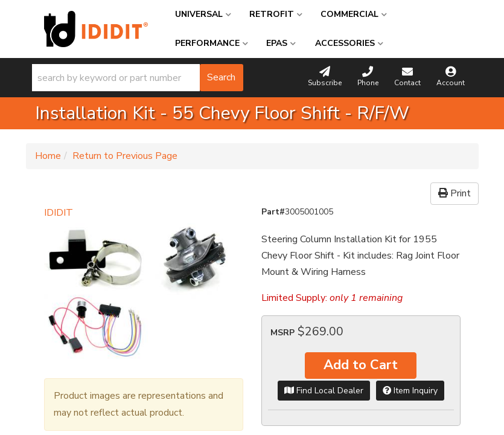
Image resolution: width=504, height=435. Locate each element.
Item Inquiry (410, 391)
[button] (138, 78)
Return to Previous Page (125, 156)
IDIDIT (59, 213)
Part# (273, 212)
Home (48, 156)
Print (455, 193)
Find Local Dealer (324, 391)
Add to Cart (361, 365)
